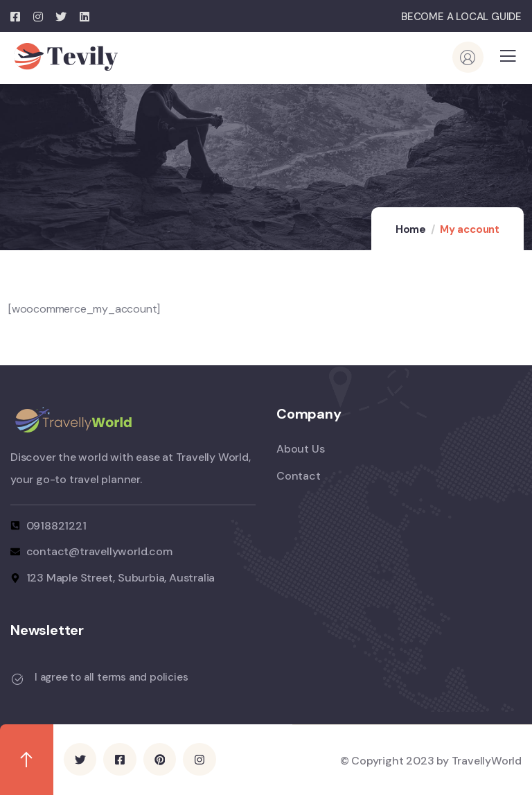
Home (411, 229)
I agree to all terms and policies (111, 677)
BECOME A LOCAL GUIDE (461, 17)
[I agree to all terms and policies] (17, 679)
